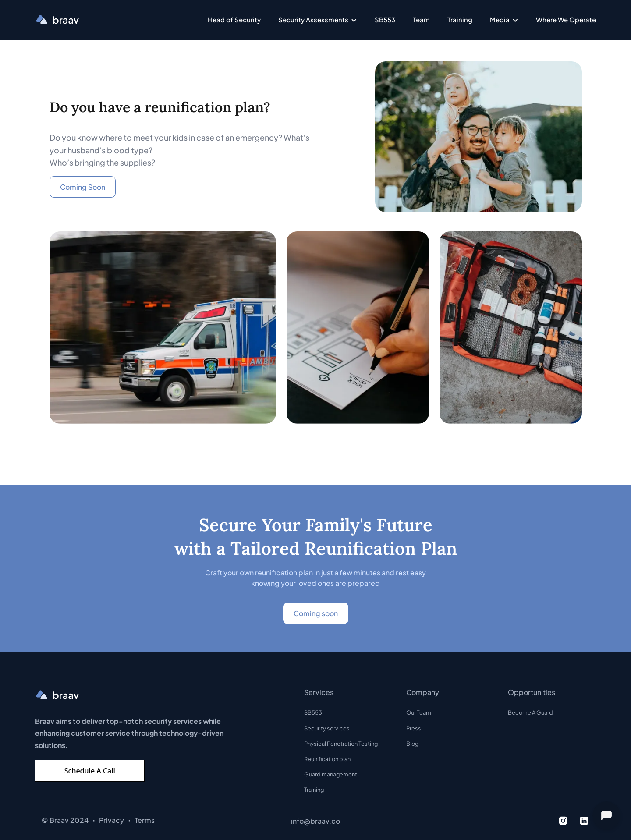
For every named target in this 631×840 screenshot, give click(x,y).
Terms (145, 820)
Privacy (112, 820)
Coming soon (316, 613)
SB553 (385, 19)
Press (414, 728)
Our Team (419, 712)
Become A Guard (530, 712)
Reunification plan (327, 759)
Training (460, 19)
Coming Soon (83, 187)
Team (421, 19)
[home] (57, 20)
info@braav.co (315, 821)
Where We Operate (566, 19)
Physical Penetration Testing (341, 744)
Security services (327, 728)
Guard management (331, 774)
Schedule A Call (90, 771)
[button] (318, 20)
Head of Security (234, 19)
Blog (412, 744)
